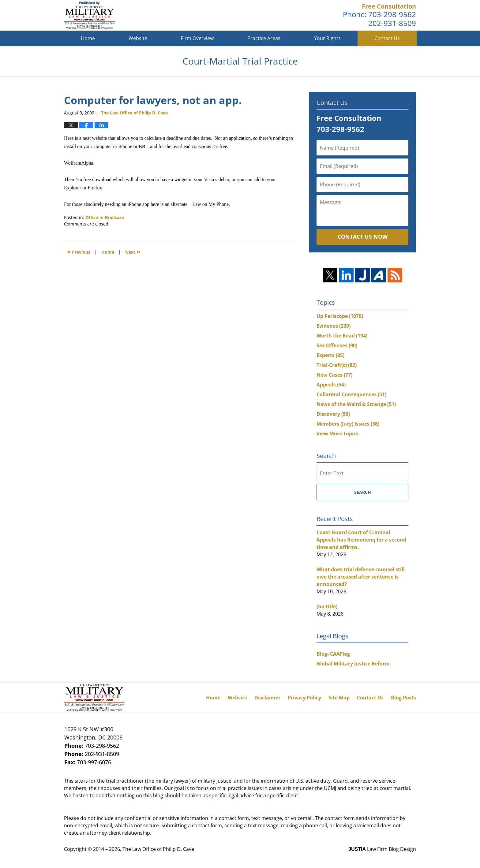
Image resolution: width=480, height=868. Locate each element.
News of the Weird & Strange (356, 404)
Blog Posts (403, 698)
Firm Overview (197, 38)
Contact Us (387, 38)
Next (133, 251)
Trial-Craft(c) (337, 365)
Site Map (339, 698)
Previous (79, 251)
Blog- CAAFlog (333, 654)
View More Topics (337, 434)
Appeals (331, 385)
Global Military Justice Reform (353, 664)
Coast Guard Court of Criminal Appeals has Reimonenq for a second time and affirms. (361, 540)
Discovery (333, 414)
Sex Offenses (337, 345)
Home (88, 38)
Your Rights (327, 38)
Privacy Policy (304, 698)
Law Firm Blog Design (382, 849)
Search (363, 492)
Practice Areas (264, 38)
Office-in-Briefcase (105, 217)
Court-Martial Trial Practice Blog (90, 15)
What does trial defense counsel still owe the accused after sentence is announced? (361, 577)
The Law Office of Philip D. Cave (158, 849)
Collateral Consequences (351, 394)
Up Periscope (340, 316)
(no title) (327, 606)
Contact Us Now (363, 237)
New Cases (334, 375)
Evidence (334, 326)
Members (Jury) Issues (348, 424)
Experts (330, 355)
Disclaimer (267, 698)
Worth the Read (342, 336)
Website (138, 38)
